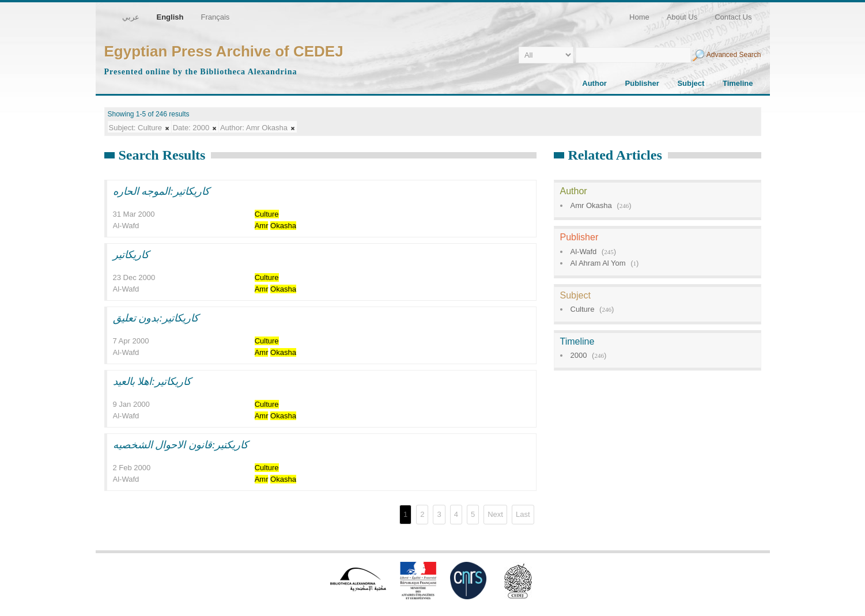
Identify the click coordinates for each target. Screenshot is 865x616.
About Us (682, 17)
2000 (579, 355)
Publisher (642, 83)
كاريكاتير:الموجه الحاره (162, 191)
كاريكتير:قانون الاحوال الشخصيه (181, 445)
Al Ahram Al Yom (598, 263)
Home (639, 17)
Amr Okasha (591, 205)
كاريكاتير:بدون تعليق (156, 318)
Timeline (738, 83)
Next (495, 514)
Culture (583, 309)
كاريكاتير (131, 255)
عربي (131, 17)
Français (215, 17)
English (170, 17)
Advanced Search (734, 55)
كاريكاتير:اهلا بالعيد (152, 381)
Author (594, 83)
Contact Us (733, 17)
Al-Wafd (584, 252)
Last (523, 514)
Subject (691, 83)
